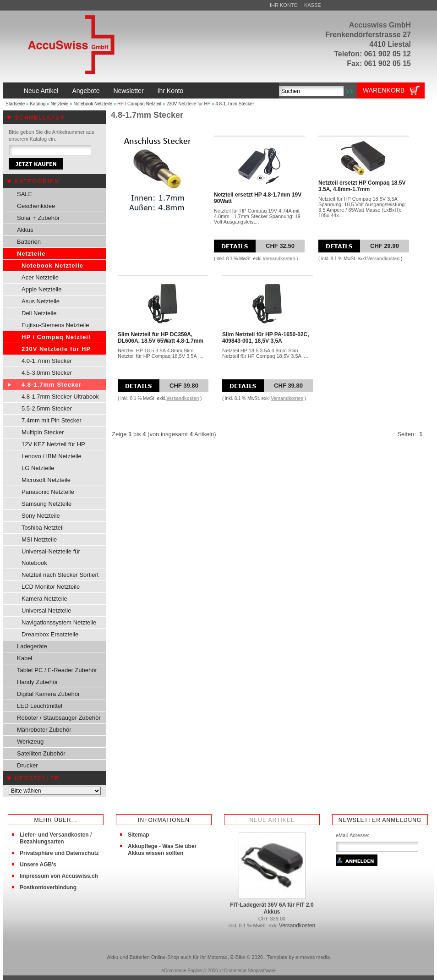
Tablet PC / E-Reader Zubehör (57, 670)
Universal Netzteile (46, 610)
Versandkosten (279, 259)
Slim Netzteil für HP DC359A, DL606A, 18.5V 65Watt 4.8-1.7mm (161, 338)
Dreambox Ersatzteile (50, 634)
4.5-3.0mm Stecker (47, 373)
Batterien (29, 242)
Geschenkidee (36, 206)
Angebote (86, 91)
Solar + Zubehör (38, 218)
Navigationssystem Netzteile (59, 622)
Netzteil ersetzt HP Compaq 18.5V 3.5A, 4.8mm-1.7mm (362, 186)
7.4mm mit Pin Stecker (52, 420)
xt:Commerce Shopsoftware (247, 971)
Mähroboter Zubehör (44, 730)
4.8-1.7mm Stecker (235, 104)
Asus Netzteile (41, 301)
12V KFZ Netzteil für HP (53, 444)
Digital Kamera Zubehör (48, 694)
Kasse (313, 5)
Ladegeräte (32, 646)
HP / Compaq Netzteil (139, 104)
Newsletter (128, 91)
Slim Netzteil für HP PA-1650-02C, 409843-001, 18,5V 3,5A (266, 338)
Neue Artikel (41, 91)
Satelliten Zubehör (41, 753)
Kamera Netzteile (44, 599)
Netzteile (59, 104)
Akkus (25, 230)
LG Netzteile (38, 468)
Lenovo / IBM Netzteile (52, 456)
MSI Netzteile (39, 539)
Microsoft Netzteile (46, 480)
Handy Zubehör (38, 682)
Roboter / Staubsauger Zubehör (59, 718)
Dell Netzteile (39, 313)
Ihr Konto (284, 5)
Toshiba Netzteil (43, 528)
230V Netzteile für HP (188, 104)
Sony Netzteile (41, 516)
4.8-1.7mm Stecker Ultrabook (60, 397)
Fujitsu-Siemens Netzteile (55, 325)
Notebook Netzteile (93, 104)
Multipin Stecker (43, 432)
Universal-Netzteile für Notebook (51, 557)
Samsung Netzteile (46, 504)
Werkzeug (30, 742)
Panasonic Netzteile (48, 492)
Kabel (25, 658)
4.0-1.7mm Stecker (47, 361)
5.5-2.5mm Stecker (47, 408)
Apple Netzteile (41, 289)
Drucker (27, 765)
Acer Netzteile (40, 277)
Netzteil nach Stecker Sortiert (60, 575)
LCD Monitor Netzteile (51, 587)
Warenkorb (384, 90)
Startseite (15, 104)
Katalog (38, 104)
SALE (25, 194)
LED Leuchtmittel (40, 706)
